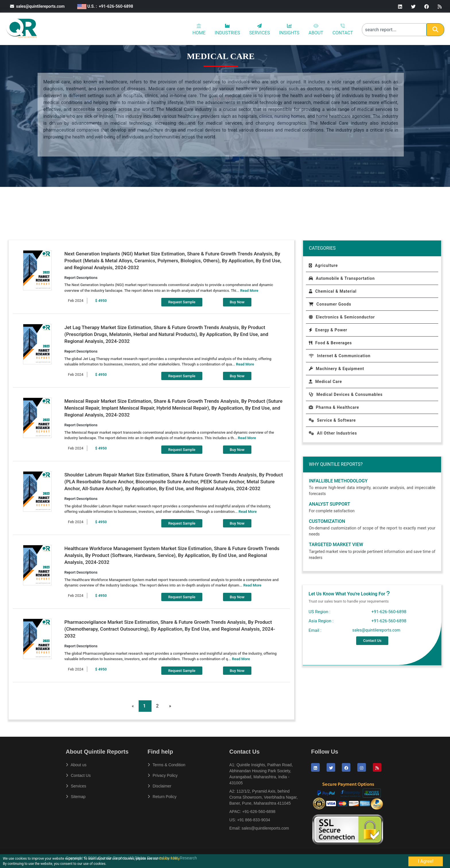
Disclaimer (159, 786)
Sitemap (76, 797)
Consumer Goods (330, 304)
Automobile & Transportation (342, 278)
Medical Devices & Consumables (346, 394)
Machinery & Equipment (336, 369)
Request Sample (182, 302)
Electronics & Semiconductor (342, 317)
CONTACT (343, 29)
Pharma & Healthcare (334, 407)
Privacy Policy (163, 775)
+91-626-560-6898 (259, 812)
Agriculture (323, 265)
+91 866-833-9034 (254, 820)
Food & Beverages (330, 343)
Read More (249, 291)
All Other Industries (333, 433)
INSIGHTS (289, 30)
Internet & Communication (340, 356)
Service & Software (332, 420)
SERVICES (260, 30)
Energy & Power (328, 330)
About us (76, 765)
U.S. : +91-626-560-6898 (105, 6)
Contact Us (372, 641)
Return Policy (162, 797)
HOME (199, 29)
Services (76, 786)
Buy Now (237, 302)
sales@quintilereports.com (37, 6)
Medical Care (325, 382)
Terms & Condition (166, 765)
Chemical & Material (333, 291)
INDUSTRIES (227, 30)
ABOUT (316, 29)
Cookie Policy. (170, 859)
